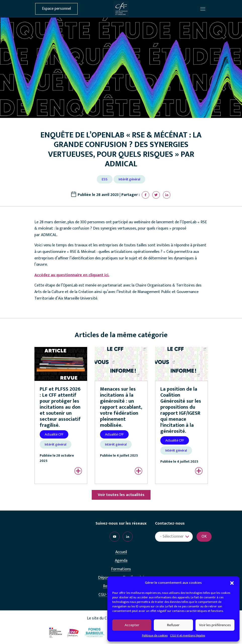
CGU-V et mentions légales (188, 635)
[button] (232, 583)
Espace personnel (56, 9)
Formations (121, 569)
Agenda (121, 561)
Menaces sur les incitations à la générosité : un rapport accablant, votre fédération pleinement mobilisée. (121, 407)
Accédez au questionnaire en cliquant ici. (72, 275)
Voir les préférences (215, 625)
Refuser (173, 625)
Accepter (132, 625)
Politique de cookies (155, 635)
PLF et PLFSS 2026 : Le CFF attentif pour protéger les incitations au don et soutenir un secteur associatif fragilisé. (60, 407)
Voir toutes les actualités (121, 495)
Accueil (121, 552)
